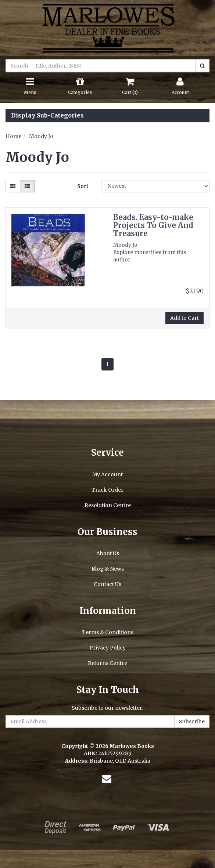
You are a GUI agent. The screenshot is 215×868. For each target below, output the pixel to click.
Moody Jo (41, 136)
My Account (108, 474)
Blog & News (108, 569)
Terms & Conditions (108, 632)
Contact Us (108, 584)
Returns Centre (108, 663)
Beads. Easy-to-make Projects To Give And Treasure (153, 225)
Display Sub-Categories (47, 116)
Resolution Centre (108, 505)
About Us (108, 553)
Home (13, 136)
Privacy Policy (108, 648)
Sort (83, 186)
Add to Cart (184, 318)
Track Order (108, 490)
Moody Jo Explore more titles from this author (150, 252)
